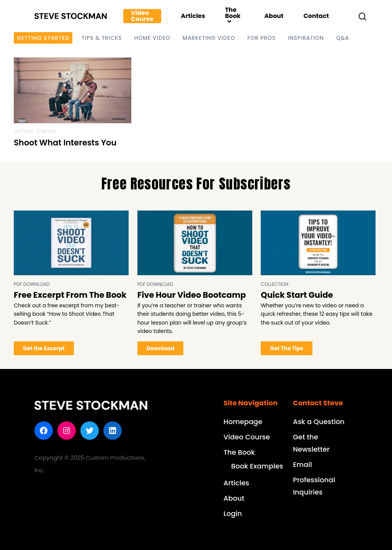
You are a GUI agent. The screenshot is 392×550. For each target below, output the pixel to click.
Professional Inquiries (314, 486)
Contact (316, 16)
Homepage (243, 422)
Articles (193, 16)
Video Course (142, 16)
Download (161, 348)
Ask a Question (319, 422)
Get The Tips (287, 348)
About (274, 16)
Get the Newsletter (311, 443)
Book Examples (257, 466)
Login (233, 513)
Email (302, 464)
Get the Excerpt (44, 348)
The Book (233, 16)
